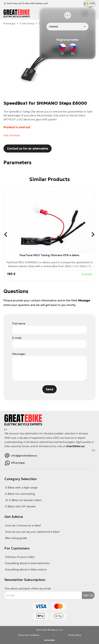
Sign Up (88, 595)
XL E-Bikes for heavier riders (24, 500)
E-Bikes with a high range (21, 487)
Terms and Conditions (29, 635)
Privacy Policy (75, 635)
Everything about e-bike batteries (27, 563)
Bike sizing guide (16, 538)
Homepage (9, 23)
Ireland (54, 26)
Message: (19, 354)
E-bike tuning (27, 23)
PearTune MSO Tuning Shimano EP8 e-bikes (49, 255)
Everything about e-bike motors (26, 569)
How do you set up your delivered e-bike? (33, 532)
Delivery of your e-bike (20, 557)
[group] (49, 234)
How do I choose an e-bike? (23, 525)
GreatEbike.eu (75, 446)
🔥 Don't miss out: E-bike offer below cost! (26, 3)
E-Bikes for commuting (20, 494)
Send (49, 389)
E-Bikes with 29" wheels (20, 506)
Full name (19, 323)
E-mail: (17, 338)
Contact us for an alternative (28, 149)
